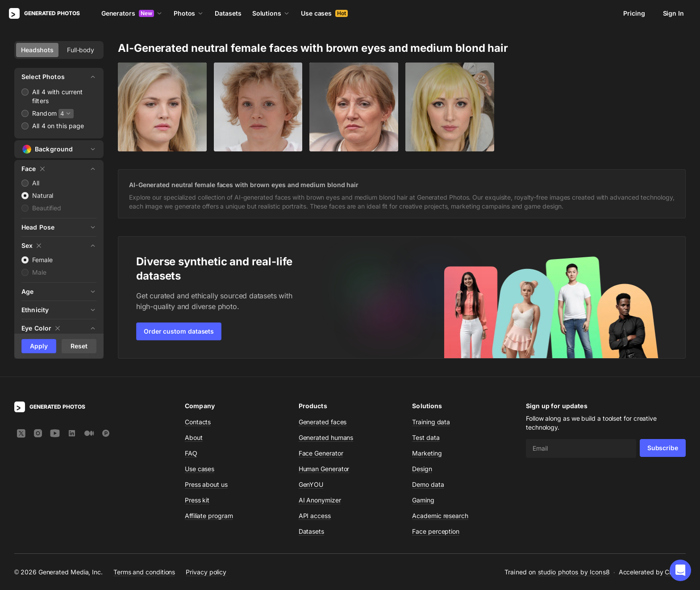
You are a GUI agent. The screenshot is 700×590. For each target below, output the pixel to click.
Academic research (440, 516)
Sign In (673, 13)
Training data (431, 422)
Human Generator (324, 469)
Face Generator (321, 453)
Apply (39, 346)
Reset (79, 346)
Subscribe (663, 448)
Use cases (324, 13)
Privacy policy (206, 572)
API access (315, 516)
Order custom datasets (179, 331)
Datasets (228, 13)
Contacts (198, 422)
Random (44, 113)
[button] (680, 570)
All (36, 183)
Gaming (423, 500)
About (194, 437)
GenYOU (311, 484)
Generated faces (323, 422)
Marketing (427, 453)
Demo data (428, 484)
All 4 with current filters (58, 96)
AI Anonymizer (320, 500)
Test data (426, 437)
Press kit (197, 500)
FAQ (191, 453)
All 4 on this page (58, 126)
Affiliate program (209, 516)
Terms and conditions (144, 572)
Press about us (206, 484)
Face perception (436, 531)
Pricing (634, 13)
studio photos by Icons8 (574, 572)
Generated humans (326, 437)
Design (422, 469)
